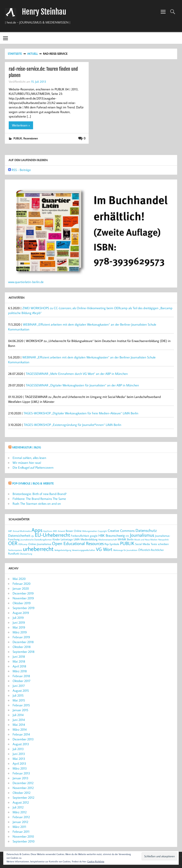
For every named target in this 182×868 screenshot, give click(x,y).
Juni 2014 (19, 720)
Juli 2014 (18, 715)
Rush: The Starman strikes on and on (37, 503)
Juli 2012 (18, 807)
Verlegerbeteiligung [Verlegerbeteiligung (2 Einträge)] (63, 550)
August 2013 (21, 744)
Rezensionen (31, 138)
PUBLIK (18, 138)
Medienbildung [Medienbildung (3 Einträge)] (89, 539)
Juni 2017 (19, 686)
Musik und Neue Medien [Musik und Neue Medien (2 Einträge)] (146, 540)
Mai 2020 (19, 579)
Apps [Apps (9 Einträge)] (37, 530)
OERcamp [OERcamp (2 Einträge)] (23, 544)
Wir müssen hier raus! (27, 463)
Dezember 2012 (23, 783)
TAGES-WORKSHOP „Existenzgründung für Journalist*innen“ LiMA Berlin (73, 425)
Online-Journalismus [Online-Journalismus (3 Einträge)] (40, 544)
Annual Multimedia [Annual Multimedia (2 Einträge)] (22, 531)
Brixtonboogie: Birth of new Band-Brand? (40, 494)
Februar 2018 (21, 676)
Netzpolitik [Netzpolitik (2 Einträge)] (163, 540)
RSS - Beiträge (21, 170)
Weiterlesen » (21, 125)
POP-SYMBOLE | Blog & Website (33, 483)
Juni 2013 (19, 754)
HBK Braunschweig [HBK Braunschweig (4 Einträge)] (112, 535)
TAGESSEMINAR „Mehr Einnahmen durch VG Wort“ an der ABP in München (77, 374)
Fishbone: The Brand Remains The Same (39, 499)
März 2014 (20, 729)
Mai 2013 (19, 759)
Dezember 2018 (23, 642)
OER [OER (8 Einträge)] (13, 543)
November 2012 (23, 788)
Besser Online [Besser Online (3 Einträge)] (74, 531)
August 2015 (21, 691)
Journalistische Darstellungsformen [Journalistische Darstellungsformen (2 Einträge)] (36, 540)
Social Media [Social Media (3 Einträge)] (143, 544)
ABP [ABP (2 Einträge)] (10, 531)
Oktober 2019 (22, 603)
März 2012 (20, 812)
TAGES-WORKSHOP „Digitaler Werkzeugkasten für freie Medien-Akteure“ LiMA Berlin (81, 413)
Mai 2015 (19, 700)
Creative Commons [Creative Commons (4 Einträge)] (121, 531)
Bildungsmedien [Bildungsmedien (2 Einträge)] (90, 531)
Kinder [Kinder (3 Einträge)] (56, 539)
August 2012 (21, 802)
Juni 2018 (19, 656)
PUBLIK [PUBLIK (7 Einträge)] (127, 543)
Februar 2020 (22, 584)
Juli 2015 (18, 695)
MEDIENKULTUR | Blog (26, 447)
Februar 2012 (21, 817)
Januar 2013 (20, 778)
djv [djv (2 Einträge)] (33, 536)
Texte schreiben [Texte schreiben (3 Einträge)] (160, 544)
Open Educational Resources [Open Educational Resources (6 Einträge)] (78, 543)
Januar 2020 (21, 588)
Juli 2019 (18, 618)
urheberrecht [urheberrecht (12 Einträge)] (38, 549)
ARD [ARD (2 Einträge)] (55, 531)
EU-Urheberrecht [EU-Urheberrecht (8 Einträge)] (52, 535)
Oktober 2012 (22, 793)
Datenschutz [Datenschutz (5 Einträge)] (146, 530)
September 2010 (24, 841)
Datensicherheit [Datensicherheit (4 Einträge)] (19, 535)
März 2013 (20, 768)
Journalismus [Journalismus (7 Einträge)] (142, 535)
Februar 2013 (21, 773)
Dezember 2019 (23, 593)
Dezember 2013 (23, 739)
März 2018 (20, 671)
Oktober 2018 (22, 647)
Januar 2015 (20, 710)
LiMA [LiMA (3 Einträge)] (77, 539)
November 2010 (23, 836)
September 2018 (24, 652)
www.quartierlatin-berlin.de (26, 282)
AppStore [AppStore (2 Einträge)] (48, 531)
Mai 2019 (19, 627)
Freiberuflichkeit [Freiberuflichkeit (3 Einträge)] (80, 536)
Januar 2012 (20, 822)
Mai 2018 (19, 661)
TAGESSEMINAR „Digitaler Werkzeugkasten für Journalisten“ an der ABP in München (82, 385)
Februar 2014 (21, 734)
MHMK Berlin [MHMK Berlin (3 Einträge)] (126, 539)
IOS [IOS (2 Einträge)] (127, 536)
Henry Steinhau (44, 12)
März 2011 (19, 827)
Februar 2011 (21, 832)
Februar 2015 (21, 705)
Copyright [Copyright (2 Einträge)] (102, 531)
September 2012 (23, 797)
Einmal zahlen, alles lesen (29, 458)
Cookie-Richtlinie (96, 861)
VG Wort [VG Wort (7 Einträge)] (104, 549)
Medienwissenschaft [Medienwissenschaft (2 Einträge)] (108, 540)
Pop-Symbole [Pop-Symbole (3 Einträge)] (112, 544)
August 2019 (21, 613)
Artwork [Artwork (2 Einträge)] (61, 531)
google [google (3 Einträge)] (94, 536)
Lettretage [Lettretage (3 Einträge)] (67, 539)
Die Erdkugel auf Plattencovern (33, 467)
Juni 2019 (19, 622)
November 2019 (23, 598)
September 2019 (24, 608)
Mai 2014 (19, 725)
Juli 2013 (18, 749)
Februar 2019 (21, 637)
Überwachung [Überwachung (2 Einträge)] (26, 554)
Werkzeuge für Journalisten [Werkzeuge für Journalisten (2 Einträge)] (125, 550)
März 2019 (20, 632)
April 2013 (19, 763)
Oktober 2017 (22, 681)
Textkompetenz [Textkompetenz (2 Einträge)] (15, 550)
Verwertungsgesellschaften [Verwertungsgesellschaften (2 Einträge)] (84, 550)
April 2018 (19, 666)
